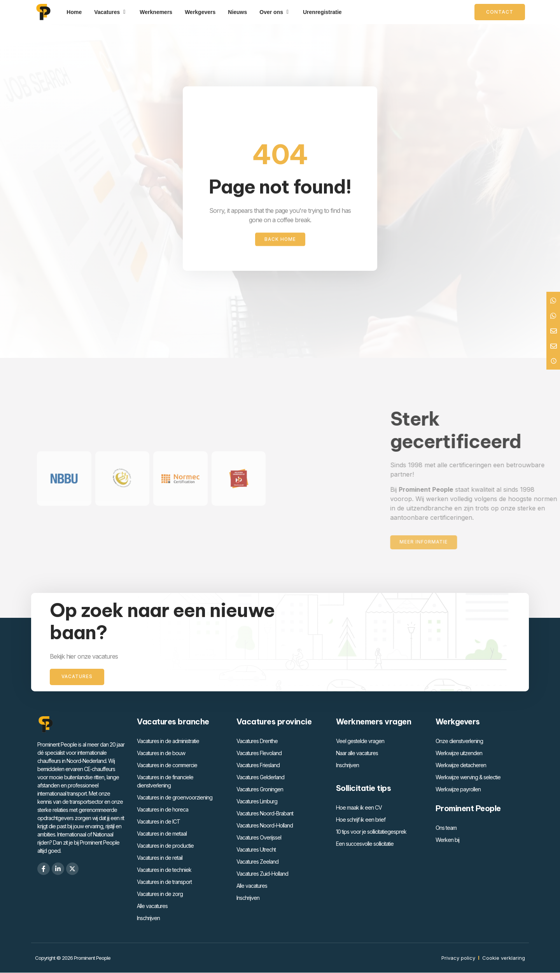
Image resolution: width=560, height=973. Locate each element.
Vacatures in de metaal (162, 834)
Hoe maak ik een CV (359, 808)
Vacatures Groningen (260, 790)
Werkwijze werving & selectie (468, 778)
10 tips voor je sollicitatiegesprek (371, 832)
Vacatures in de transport (164, 882)
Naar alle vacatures (357, 753)
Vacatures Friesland (258, 765)
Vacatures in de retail (160, 858)
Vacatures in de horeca (163, 810)
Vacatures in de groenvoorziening (175, 798)
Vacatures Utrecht (256, 850)
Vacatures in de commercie (167, 765)
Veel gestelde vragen (360, 741)
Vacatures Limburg (257, 802)
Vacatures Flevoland (259, 753)
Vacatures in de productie (165, 846)
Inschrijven (148, 918)
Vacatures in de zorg (160, 894)
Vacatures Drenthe (257, 741)
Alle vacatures (152, 906)
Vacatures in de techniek (164, 870)
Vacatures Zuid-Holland (262, 874)
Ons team (446, 828)
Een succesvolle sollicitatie (365, 844)
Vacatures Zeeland (257, 862)
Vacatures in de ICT (158, 822)
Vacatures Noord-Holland (265, 826)
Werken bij (447, 840)
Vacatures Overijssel (259, 838)
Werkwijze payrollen (458, 790)
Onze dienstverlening (459, 741)
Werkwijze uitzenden (459, 753)
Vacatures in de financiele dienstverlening (165, 782)
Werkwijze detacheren (461, 765)
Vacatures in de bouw (161, 753)
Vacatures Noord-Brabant (265, 814)
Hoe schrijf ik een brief (361, 820)
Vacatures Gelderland (260, 778)
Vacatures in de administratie (168, 741)
